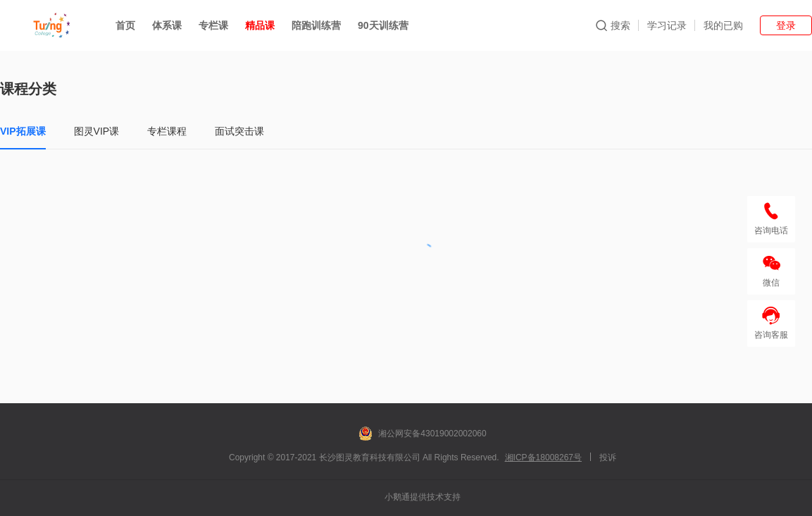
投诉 (608, 457)
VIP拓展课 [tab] (23, 131)
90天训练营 (383, 25)
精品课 (260, 25)
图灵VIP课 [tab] (97, 131)
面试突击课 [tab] (239, 131)
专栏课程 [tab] (167, 131)
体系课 (167, 25)
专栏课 (213, 25)
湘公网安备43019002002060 (422, 434)
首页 (125, 25)
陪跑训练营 (316, 25)
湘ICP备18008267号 (543, 457)
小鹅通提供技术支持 (423, 497)
